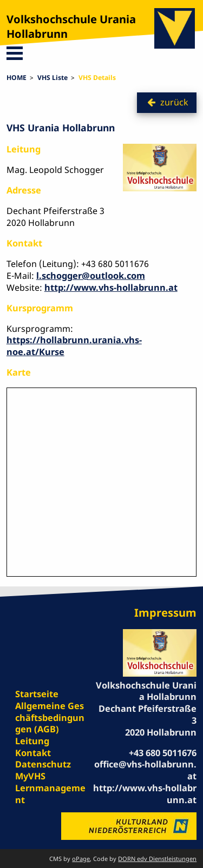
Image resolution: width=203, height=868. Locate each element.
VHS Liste (53, 78)
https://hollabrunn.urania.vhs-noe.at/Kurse (74, 346)
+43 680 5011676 (163, 753)
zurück (174, 102)
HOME (17, 78)
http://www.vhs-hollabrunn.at (111, 288)
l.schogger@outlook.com (91, 276)
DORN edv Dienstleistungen (157, 859)
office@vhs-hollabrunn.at (145, 770)
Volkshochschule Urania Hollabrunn (71, 26)
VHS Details (97, 78)
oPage (81, 859)
